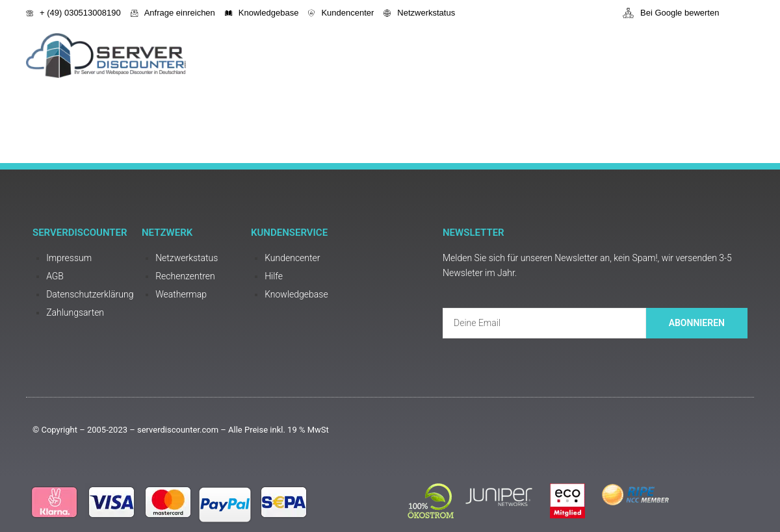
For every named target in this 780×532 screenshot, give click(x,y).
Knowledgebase (262, 13)
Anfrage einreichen (173, 13)
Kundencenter (341, 13)
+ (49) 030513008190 (73, 13)
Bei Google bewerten (671, 13)
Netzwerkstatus (419, 13)
